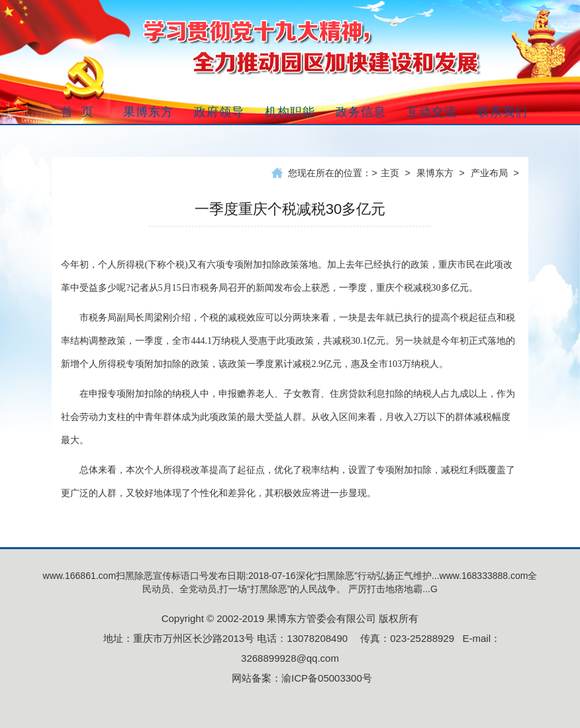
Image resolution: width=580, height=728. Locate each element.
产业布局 (489, 173)
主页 (390, 173)
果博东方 (435, 173)
